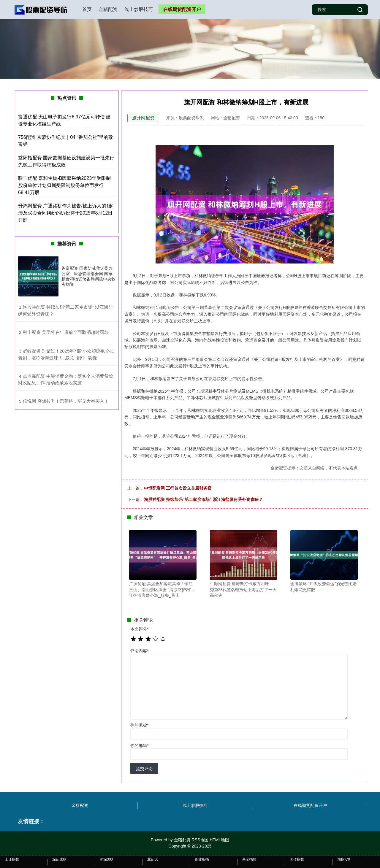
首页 (87, 9)
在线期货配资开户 (182, 9)
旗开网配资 (143, 118)
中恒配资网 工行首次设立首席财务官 (178, 488)
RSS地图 (200, 840)
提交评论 (144, 769)
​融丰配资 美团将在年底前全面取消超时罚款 (66, 332)
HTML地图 (219, 840)
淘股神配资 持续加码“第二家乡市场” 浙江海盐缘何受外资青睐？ (203, 499)
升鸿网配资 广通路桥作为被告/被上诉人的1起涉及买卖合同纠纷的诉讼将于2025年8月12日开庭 (66, 213)
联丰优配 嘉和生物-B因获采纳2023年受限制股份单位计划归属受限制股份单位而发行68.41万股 (64, 185)
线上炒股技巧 (139, 9)
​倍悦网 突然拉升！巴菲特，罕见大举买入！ (66, 401)
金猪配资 (108, 9)
